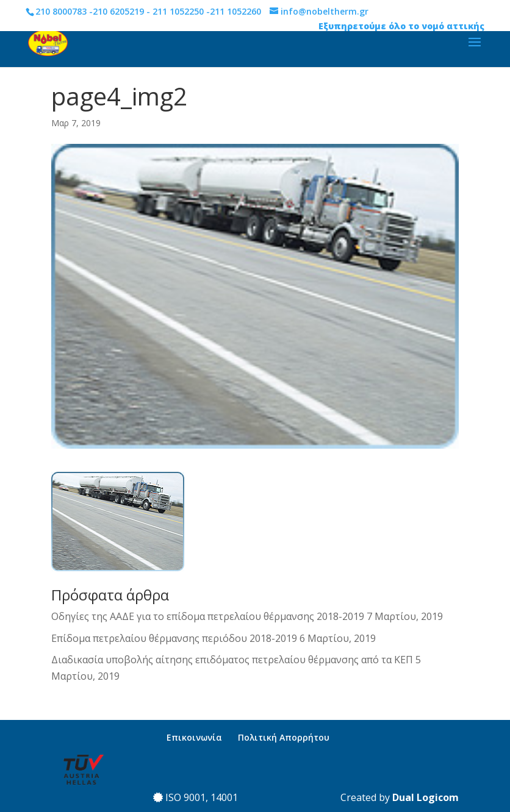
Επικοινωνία (194, 737)
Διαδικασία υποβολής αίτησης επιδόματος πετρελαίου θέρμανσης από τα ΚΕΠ (232, 660)
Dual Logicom (426, 797)
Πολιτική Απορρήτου (284, 737)
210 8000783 (61, 11)
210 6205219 (118, 11)
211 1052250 (178, 11)
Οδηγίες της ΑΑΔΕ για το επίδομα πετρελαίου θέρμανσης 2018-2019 (208, 616)
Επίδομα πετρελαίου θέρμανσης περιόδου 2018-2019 (174, 638)
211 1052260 (235, 11)
